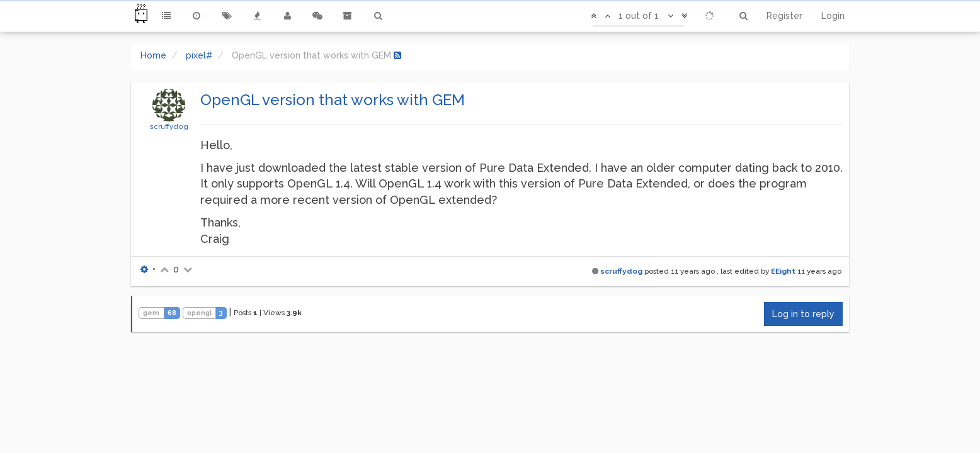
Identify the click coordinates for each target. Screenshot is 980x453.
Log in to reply (803, 314)
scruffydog (169, 126)
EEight (783, 271)
